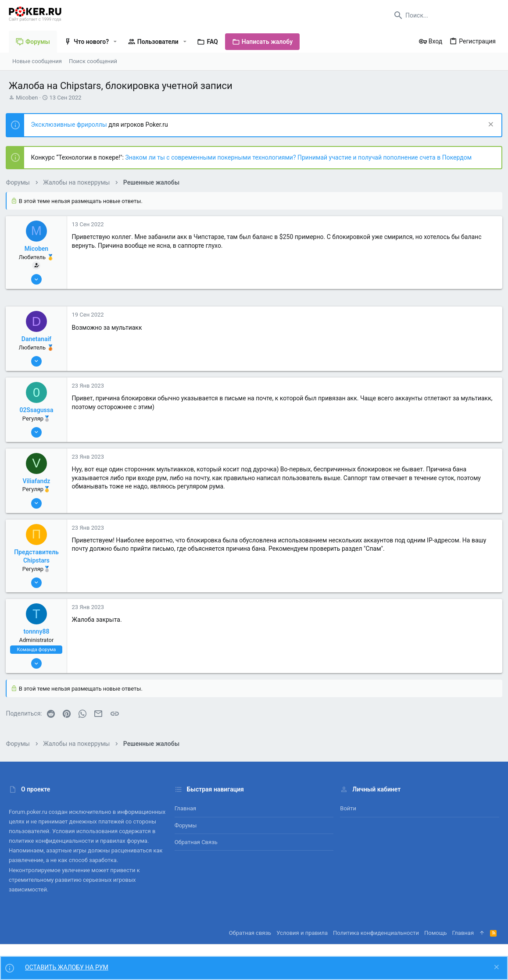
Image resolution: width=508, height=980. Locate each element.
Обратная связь (196, 842)
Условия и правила (302, 933)
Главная (185, 808)
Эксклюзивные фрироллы (73, 125)
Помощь (436, 933)
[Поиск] (444, 15)
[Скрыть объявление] (487, 125)
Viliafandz (39, 481)
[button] (115, 42)
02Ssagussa (39, 410)
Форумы (186, 825)
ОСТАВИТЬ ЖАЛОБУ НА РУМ (67, 967)
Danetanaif (39, 339)
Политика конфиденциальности (376, 933)
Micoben (27, 98)
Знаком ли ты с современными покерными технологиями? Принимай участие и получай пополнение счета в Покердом (301, 157)
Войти (348, 808)
